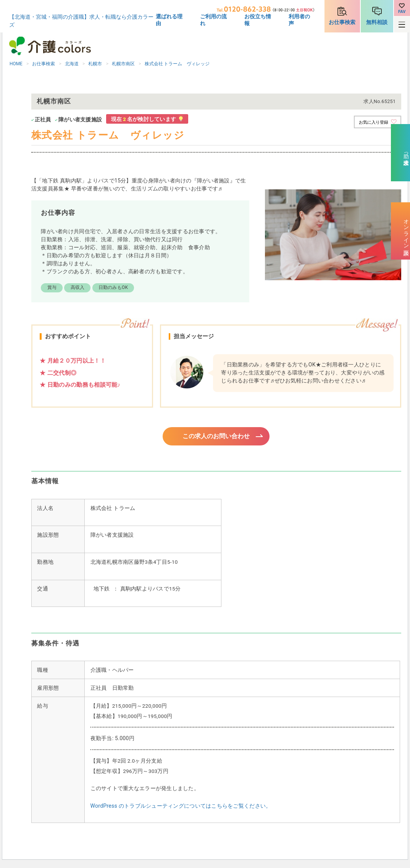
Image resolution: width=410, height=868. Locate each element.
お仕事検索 (342, 22)
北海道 (72, 64)
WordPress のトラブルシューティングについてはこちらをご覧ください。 (181, 807)
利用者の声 (299, 20)
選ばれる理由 (169, 20)
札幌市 (95, 64)
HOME (16, 64)
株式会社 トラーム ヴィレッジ (177, 64)
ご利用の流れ (213, 20)
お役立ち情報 (258, 20)
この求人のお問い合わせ (216, 437)
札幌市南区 (123, 64)
